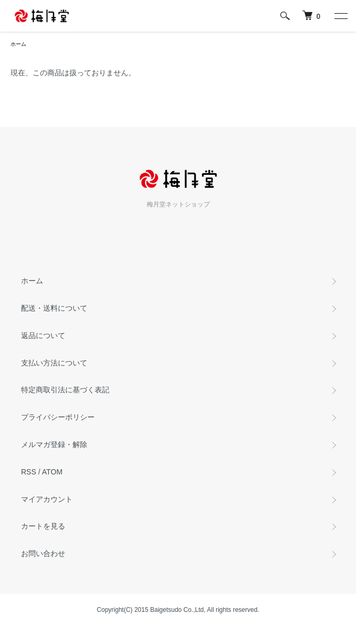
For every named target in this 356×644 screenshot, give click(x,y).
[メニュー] (340, 16)
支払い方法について (54, 363)
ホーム (18, 44)
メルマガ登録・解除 (54, 444)
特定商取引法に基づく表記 (65, 390)
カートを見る (43, 526)
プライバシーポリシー (58, 417)
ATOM (52, 472)
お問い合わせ (43, 553)
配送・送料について (54, 308)
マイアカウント (47, 499)
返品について (43, 335)
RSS (29, 472)
